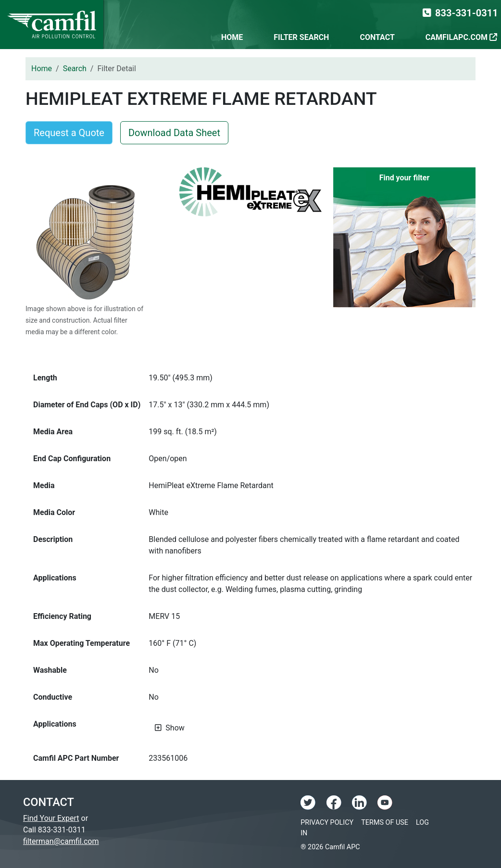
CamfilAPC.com (461, 37)
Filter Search (301, 37)
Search (75, 69)
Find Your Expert (51, 818)
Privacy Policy (327, 823)
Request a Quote (69, 133)
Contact (377, 37)
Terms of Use (385, 823)
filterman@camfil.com (61, 841)
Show (175, 728)
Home (232, 37)
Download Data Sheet (174, 133)
